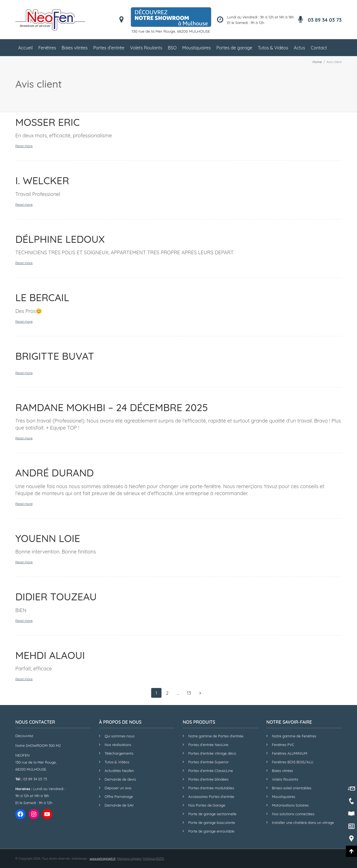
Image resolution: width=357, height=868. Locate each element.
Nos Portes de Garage (207, 805)
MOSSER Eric (48, 122)
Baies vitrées (75, 48)
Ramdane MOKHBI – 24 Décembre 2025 (112, 407)
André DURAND (55, 473)
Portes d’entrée (109, 48)
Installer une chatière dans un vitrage (303, 823)
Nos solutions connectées (293, 814)
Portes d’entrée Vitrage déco (212, 753)
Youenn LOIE (48, 538)
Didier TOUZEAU (56, 597)
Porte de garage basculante (212, 823)
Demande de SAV (119, 805)
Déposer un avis (118, 788)
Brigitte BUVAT (55, 356)
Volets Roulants (146, 48)
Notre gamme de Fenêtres (294, 736)
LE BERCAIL (42, 297)
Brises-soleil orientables (292, 788)
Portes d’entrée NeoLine (208, 745)
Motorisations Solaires (290, 805)
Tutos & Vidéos (273, 48)
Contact (319, 48)
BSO (172, 48)
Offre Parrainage (119, 797)
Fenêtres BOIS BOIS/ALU (293, 762)
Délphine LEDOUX (60, 239)
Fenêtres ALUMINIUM (290, 753)
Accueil (25, 48)
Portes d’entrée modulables (211, 788)
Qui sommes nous (120, 736)
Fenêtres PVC (283, 745)
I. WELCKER (42, 180)
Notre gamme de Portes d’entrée (216, 736)
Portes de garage (234, 48)
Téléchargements (119, 753)
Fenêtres (47, 48)
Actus (299, 48)
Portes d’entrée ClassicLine (211, 771)
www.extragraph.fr (102, 859)
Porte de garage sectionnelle (212, 814)
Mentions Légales (129, 859)
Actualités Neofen (119, 771)
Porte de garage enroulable (211, 831)
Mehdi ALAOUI (50, 655)
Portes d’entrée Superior (208, 762)
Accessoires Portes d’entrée (211, 797)
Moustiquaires (196, 48)
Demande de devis (120, 779)
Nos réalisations (118, 745)
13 (189, 693)
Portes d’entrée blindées (208, 779)
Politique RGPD (153, 859)
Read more (24, 146)
